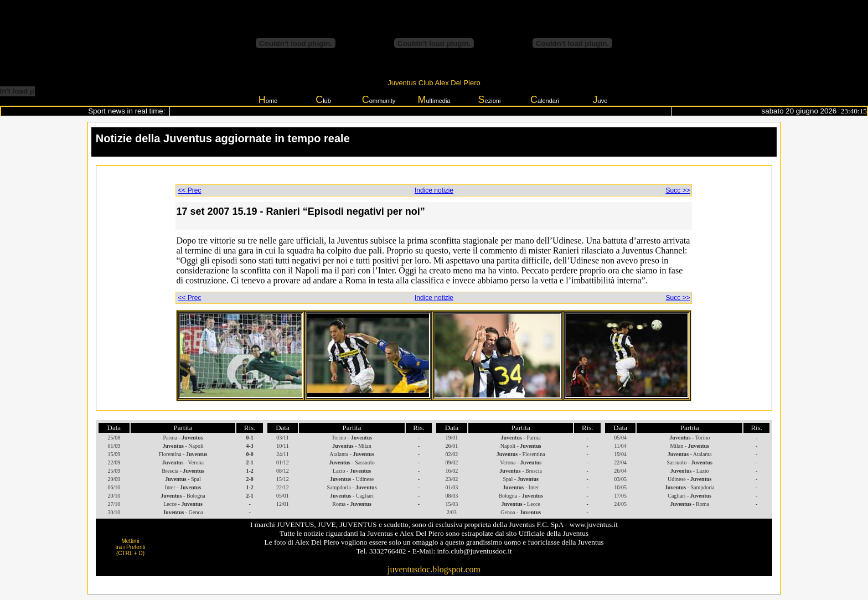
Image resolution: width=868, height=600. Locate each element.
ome (268, 100)
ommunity (379, 100)
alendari (545, 100)
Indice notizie (434, 190)
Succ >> (678, 190)
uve (600, 100)
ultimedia (434, 100)
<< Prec (189, 190)
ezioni (490, 100)
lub (323, 100)
